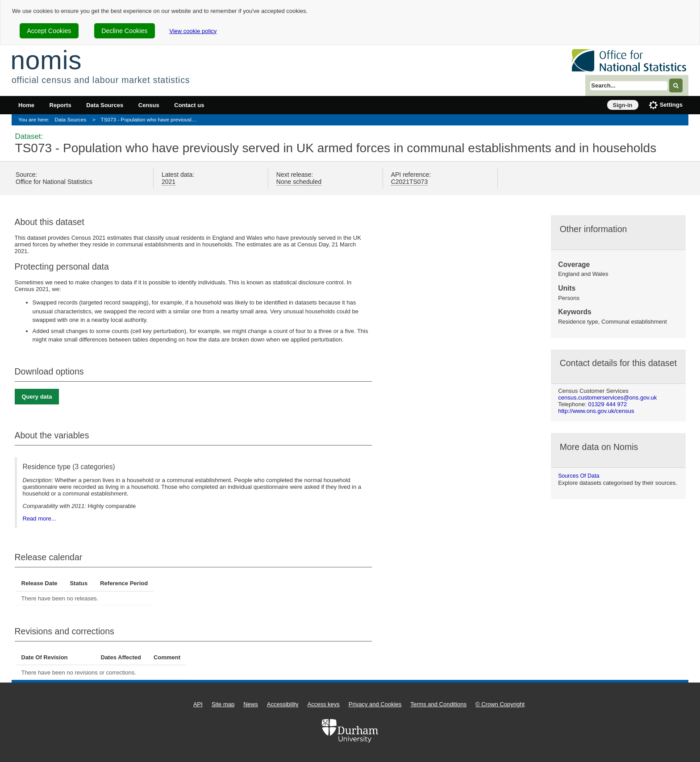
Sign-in (623, 105)
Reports (60, 105)
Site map (223, 704)
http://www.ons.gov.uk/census (596, 411)
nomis (46, 60)
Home (26, 105)
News (251, 704)
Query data (37, 397)
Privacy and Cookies (375, 704)
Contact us (189, 105)
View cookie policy (193, 31)
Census (149, 105)
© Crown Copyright (500, 704)
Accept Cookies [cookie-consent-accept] (49, 31)
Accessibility (283, 704)
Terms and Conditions (438, 704)
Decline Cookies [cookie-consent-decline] (124, 31)
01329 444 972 (607, 404)
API (198, 704)
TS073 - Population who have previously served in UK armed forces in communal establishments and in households (152, 119)
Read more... (40, 518)
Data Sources (105, 105)
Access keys (324, 704)
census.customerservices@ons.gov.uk (607, 398)
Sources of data (579, 476)
